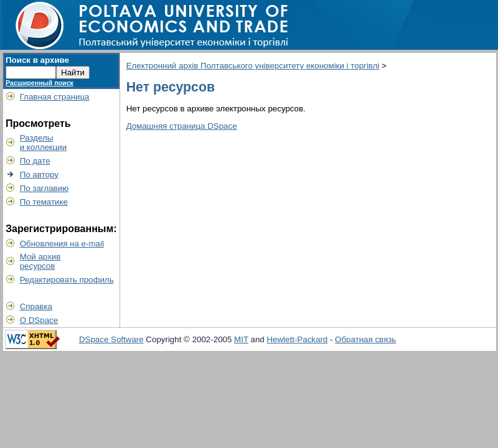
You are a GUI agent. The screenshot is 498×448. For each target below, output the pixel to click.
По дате (35, 161)
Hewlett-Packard (297, 339)
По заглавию (45, 188)
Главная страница (55, 97)
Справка (36, 306)
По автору (39, 175)
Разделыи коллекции (44, 142)
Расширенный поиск (40, 83)
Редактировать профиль (67, 280)
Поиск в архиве (37, 60)
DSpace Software (111, 339)
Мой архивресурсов (40, 261)
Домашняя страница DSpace (182, 126)
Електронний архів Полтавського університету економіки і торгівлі (253, 66)
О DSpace (39, 320)
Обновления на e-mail (62, 244)
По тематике (44, 202)
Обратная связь (365, 339)
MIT (241, 339)
